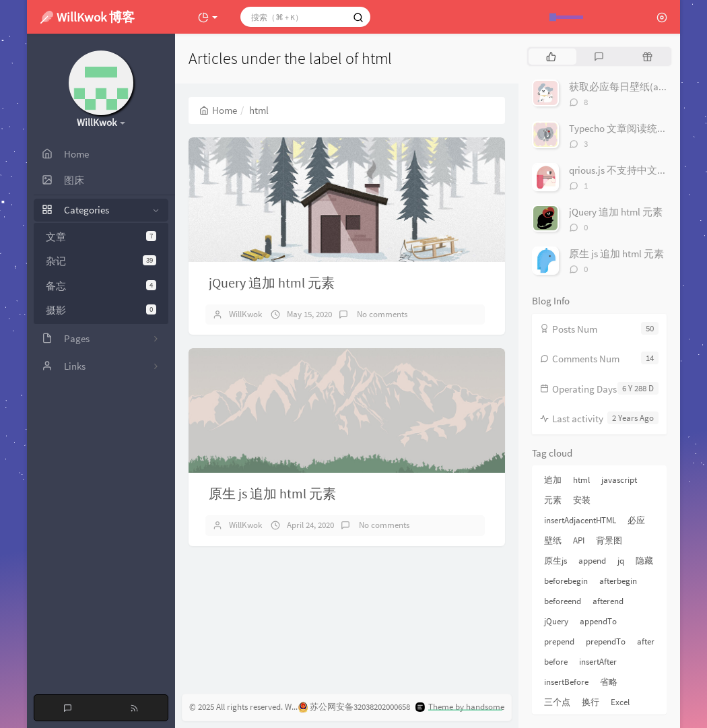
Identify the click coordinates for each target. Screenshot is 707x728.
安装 (582, 500)
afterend (608, 601)
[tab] (551, 57)
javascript (619, 480)
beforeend (563, 601)
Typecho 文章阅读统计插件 (628, 128)
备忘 (101, 286)
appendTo (598, 621)
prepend (559, 641)
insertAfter (598, 662)
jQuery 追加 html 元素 (272, 283)
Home (218, 110)
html (581, 480)
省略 (609, 682)
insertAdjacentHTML (580, 520)
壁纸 (553, 540)
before (556, 662)
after (646, 641)
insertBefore (566, 682)
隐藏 (644, 561)
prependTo (606, 641)
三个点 (557, 702)
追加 (553, 480)
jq (621, 561)
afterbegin (618, 581)
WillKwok (245, 314)
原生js (555, 561)
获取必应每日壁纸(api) (619, 87)
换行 (591, 702)
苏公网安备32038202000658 (354, 707)
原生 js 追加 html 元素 (272, 493)
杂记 (101, 261)
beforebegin (566, 581)
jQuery (556, 621)
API (579, 540)
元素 (553, 500)
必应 (636, 520)
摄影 (101, 310)
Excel (620, 702)
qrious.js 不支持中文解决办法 (633, 170)
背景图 (609, 540)
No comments (381, 314)
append (592, 561)
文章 (101, 237)
